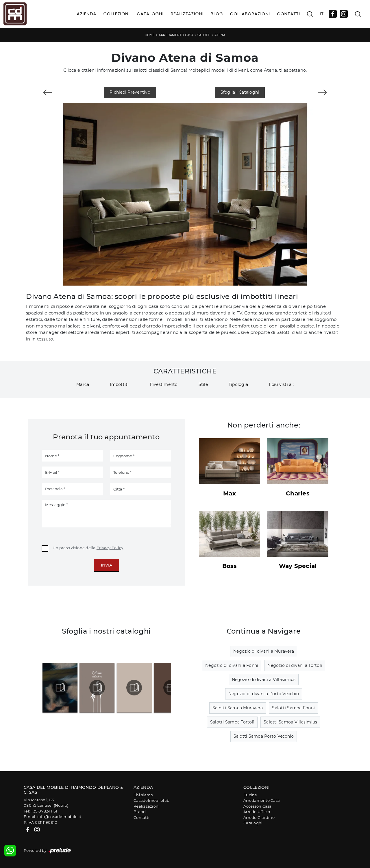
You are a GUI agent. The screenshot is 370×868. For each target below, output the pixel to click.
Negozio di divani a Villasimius (264, 680)
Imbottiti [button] (119, 384)
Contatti (288, 14)
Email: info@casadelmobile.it (52, 817)
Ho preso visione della (88, 548)
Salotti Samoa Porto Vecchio (264, 736)
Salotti (204, 35)
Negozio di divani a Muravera (264, 651)
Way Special (298, 566)
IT (322, 14)
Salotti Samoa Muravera (238, 708)
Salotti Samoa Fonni (293, 708)
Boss (230, 566)
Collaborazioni (250, 14)
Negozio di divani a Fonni (232, 665)
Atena (220, 35)
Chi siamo (143, 795)
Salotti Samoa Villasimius (290, 722)
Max (230, 493)
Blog (217, 14)
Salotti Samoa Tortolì (232, 722)
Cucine (250, 795)
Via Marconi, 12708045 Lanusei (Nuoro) (46, 803)
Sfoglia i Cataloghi (240, 92)
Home (150, 35)
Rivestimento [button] (164, 384)
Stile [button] (203, 384)
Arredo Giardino (259, 817)
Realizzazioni (187, 14)
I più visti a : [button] (281, 384)
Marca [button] (83, 384)
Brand (140, 812)
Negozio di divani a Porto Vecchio (264, 694)
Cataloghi (150, 14)
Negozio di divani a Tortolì (295, 665)
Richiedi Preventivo (130, 92)
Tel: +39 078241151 (41, 811)
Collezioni (116, 14)
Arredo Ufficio (257, 812)
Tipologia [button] (238, 384)
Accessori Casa (258, 806)
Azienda (87, 14)
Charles (298, 493)
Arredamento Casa (176, 35)
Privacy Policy (110, 548)
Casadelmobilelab (151, 800)
